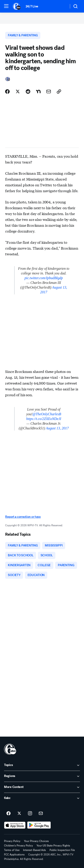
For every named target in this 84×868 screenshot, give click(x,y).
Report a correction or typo (23, 517)
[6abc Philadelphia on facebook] (9, 814)
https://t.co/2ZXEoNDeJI (44, 419)
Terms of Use (12, 850)
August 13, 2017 (57, 428)
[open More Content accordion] (42, 787)
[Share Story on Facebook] (7, 91)
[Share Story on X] (18, 91)
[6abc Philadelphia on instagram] (30, 814)
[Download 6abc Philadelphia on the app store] (15, 825)
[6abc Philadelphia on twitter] (19, 814)
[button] (6, 6)
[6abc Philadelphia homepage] (17, 6)
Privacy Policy (12, 841)
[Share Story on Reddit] (28, 91)
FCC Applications (14, 855)
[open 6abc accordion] (42, 798)
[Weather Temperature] (62, 6)
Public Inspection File (62, 850)
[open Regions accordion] (42, 776)
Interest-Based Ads (34, 850)
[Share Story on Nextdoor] (38, 91)
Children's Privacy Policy (18, 846)
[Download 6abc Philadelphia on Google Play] (39, 825)
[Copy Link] (59, 91)
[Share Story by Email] (49, 91)
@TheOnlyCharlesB (47, 414)
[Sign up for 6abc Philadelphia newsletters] (41, 814)
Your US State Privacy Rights (53, 846)
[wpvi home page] (10, 749)
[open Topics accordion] (42, 765)
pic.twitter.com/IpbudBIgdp (44, 278)
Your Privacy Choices (36, 841)
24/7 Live (32, 6)
